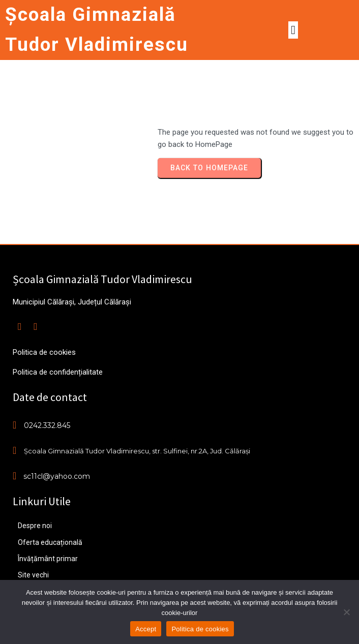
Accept (146, 629)
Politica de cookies (200, 629)
